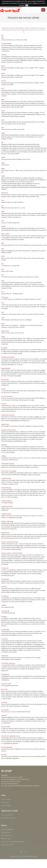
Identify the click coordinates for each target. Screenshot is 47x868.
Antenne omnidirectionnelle (10, 542)
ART (3, 249)
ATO (3, 292)
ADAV (3, 73)
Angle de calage (6, 514)
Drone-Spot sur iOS (7, 815)
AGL (3, 128)
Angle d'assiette (6, 478)
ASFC (3, 256)
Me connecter (5, 802)
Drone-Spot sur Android (8, 818)
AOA (3, 200)
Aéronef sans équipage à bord (11, 736)
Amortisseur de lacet (8, 463)
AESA (3, 111)
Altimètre (4, 445)
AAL (3, 38)
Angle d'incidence (7, 501)
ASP (3, 269)
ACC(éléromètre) (6, 44)
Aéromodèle (5, 710)
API (2, 206)
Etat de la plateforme (8, 830)
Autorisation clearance (8, 663)
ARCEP (3, 226)
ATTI (3, 303)
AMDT (3, 163)
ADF (3, 88)
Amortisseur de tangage (9, 471)
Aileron (4, 389)
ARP (3, 243)
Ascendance (5, 596)
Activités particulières (8, 357)
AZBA (3, 337)
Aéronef (4, 715)
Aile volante (5, 379)
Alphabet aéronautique (8, 430)
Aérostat (4, 755)
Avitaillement (5, 674)
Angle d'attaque (6, 488)
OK (27, 5)
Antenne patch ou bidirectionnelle (12, 553)
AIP (2, 142)
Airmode (4, 404)
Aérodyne (4, 702)
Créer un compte (6, 799)
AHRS (3, 133)
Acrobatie (4, 348)
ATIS (3, 281)
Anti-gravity (5, 568)
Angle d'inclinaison (7, 506)
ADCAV (4, 81)
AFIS (3, 120)
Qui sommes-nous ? (7, 836)
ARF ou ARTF (5, 234)
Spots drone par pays (8, 845)
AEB (3, 100)
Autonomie (5, 656)
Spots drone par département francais (13, 842)
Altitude (4, 456)
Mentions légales (6, 839)
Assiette (4, 605)
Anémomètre (5, 579)
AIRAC (3, 157)
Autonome (4, 639)
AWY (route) (5, 331)
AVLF (3, 323)
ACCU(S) (4, 55)
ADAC (3, 66)
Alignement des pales (8, 415)
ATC (3, 275)
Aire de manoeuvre (7, 396)
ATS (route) (5, 297)
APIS (3, 212)
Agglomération (6, 368)
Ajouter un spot (6, 805)
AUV (3, 312)
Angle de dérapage (7, 521)
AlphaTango (5, 424)
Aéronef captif (6, 727)
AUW (3, 318)
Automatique (5, 630)
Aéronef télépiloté (7, 747)
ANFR (3, 176)
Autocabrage (5, 611)
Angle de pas (5, 533)
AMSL (3, 169)
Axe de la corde (6, 684)
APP (3, 221)
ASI (2, 264)
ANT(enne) (5, 193)
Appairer (4, 587)
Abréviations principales (9, 28)
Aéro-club (4, 689)
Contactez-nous (6, 833)
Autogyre (4, 616)
